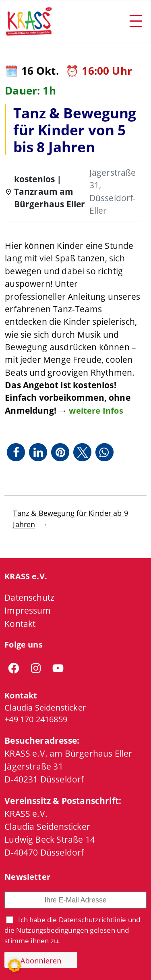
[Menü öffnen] (136, 21)
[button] (16, 452)
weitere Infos (96, 411)
